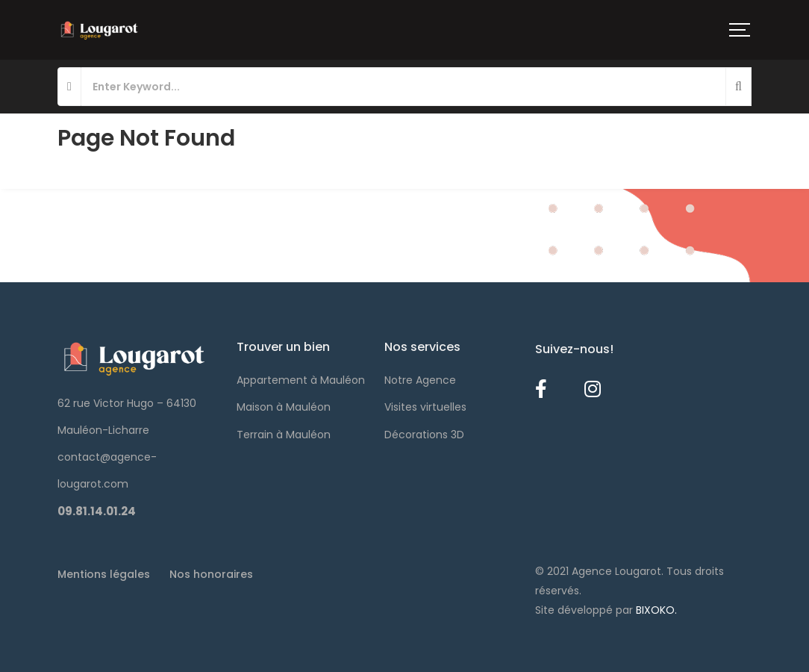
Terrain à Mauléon (284, 435)
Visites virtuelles (425, 407)
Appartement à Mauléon (301, 380)
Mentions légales (104, 574)
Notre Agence (420, 380)
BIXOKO (655, 610)
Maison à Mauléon (284, 407)
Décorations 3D (424, 435)
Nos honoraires (211, 574)
